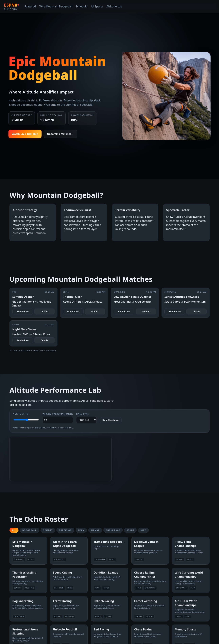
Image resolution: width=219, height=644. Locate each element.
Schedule (81, 6)
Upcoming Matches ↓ (60, 134)
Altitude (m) (26, 418)
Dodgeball (29, 530)
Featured (30, 6)
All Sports (97, 6)
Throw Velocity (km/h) (58, 418)
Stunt (130, 530)
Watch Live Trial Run (25, 134)
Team (81, 530)
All (14, 530)
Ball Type (86, 418)
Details (44, 312)
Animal (95, 530)
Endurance (113, 530)
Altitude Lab (114, 6)
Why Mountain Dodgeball (56, 6)
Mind (143, 530)
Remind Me (23, 312)
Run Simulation (111, 420)
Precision (65, 530)
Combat (48, 530)
